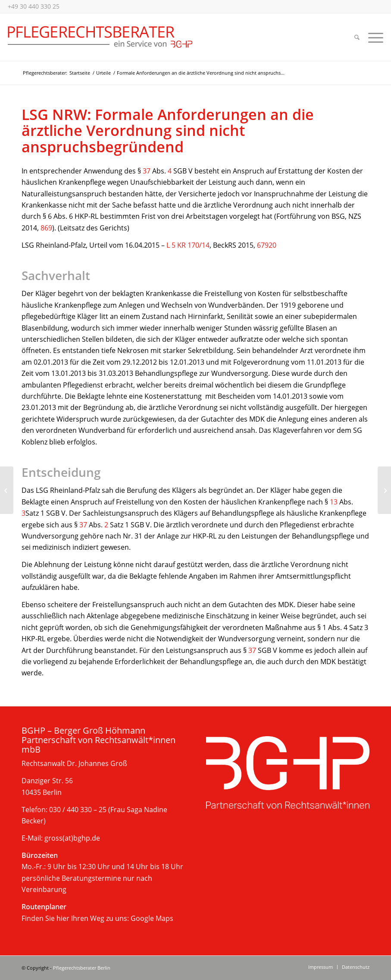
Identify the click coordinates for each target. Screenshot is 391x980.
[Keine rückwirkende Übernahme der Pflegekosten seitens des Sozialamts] (384, 490)
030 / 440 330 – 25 (78, 810)
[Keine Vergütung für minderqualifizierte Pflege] (7, 490)
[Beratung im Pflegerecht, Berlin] (100, 37)
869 (46, 228)
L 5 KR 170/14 (188, 245)
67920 (267, 245)
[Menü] (374, 37)
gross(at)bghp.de (72, 838)
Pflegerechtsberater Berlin (82, 968)
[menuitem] (357, 37)
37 (147, 171)
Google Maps (152, 918)
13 (334, 502)
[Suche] (357, 37)
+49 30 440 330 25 (34, 6)
